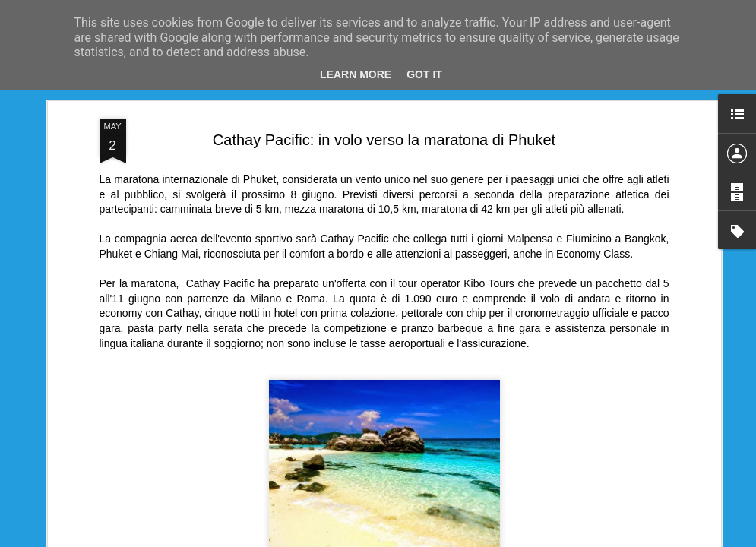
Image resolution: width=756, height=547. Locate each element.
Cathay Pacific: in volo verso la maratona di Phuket (384, 140)
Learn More (356, 74)
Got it (424, 74)
